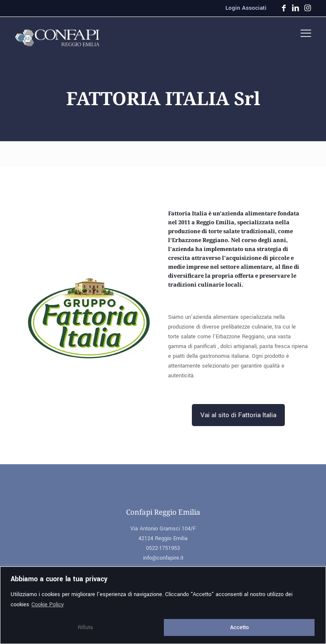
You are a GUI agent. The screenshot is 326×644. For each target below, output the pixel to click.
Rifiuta (85, 627)
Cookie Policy (48, 605)
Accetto (239, 627)
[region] (163, 605)
